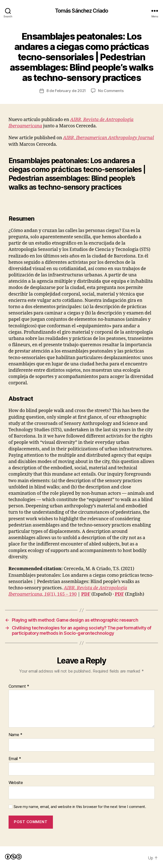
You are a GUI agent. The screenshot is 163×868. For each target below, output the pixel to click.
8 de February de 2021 (66, 91)
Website (16, 783)
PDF (86, 594)
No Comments (111, 91)
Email (15, 759)
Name (15, 735)
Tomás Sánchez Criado (82, 11)
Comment (19, 686)
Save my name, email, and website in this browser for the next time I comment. (80, 807)
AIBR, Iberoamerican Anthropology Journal (108, 138)
